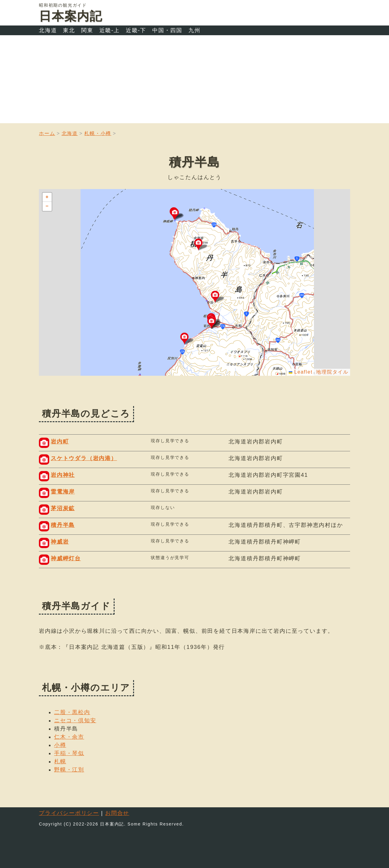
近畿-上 (110, 30)
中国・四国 (167, 30)
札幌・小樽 (98, 133)
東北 (69, 30)
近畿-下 (136, 30)
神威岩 (60, 542)
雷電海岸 (63, 492)
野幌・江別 (69, 770)
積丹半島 (63, 525)
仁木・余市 (69, 737)
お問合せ (117, 813)
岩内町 (60, 442)
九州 (194, 30)
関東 (87, 30)
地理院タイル (332, 372)
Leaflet (301, 372)
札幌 (60, 761)
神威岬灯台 (66, 558)
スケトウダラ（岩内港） (84, 458)
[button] (214, 323)
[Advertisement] (194, 81)
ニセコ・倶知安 (75, 721)
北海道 (48, 30)
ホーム (47, 133)
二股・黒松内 (72, 712)
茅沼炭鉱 (63, 508)
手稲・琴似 (69, 753)
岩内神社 (63, 475)
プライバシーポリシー (69, 813)
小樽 (60, 745)
